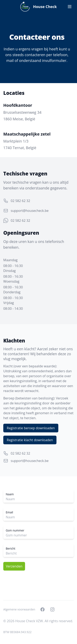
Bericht (10, 548)
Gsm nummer (15, 530)
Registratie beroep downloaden (31, 428)
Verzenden (14, 566)
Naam (10, 494)
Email (9, 512)
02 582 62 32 (20, 201)
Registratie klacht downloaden (30, 440)
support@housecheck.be (30, 211)
